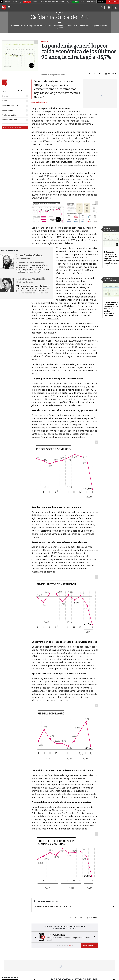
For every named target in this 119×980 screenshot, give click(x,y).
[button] (35, 937)
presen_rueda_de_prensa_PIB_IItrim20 (75, 907)
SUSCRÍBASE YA (89, 945)
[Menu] (9, 7)
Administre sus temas (12, 127)
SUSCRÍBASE (113, 2)
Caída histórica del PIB (59, 17)
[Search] (102, 8)
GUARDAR (110, 74)
